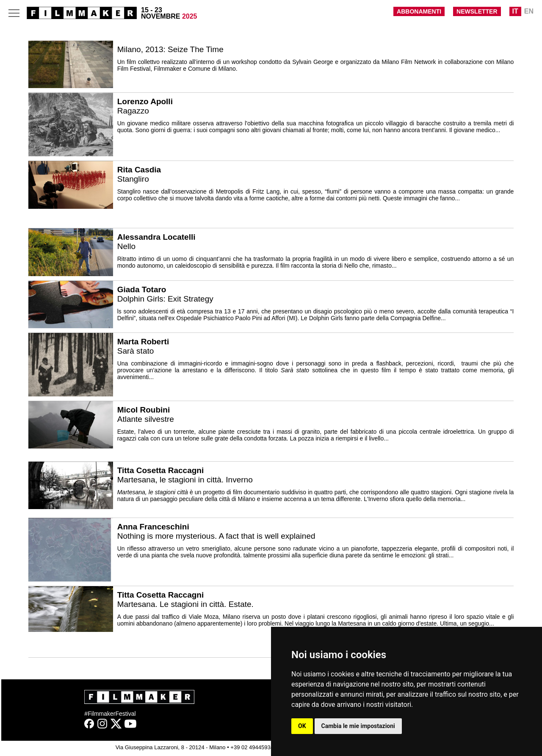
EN (529, 11)
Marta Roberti (143, 342)
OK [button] (302, 726)
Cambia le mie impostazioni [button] (358, 726)
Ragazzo (133, 111)
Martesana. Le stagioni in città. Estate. (185, 604)
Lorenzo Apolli (145, 101)
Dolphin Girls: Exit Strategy (165, 299)
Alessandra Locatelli (156, 237)
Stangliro (133, 179)
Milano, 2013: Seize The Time (170, 49)
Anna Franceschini (153, 527)
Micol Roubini (144, 410)
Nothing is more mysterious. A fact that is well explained (216, 536)
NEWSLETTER (477, 11)
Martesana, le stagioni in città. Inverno (185, 480)
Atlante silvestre (146, 419)
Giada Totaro (142, 289)
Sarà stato (136, 351)
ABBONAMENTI (419, 11)
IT (515, 11)
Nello (126, 246)
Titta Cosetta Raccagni (160, 470)
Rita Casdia (139, 170)
